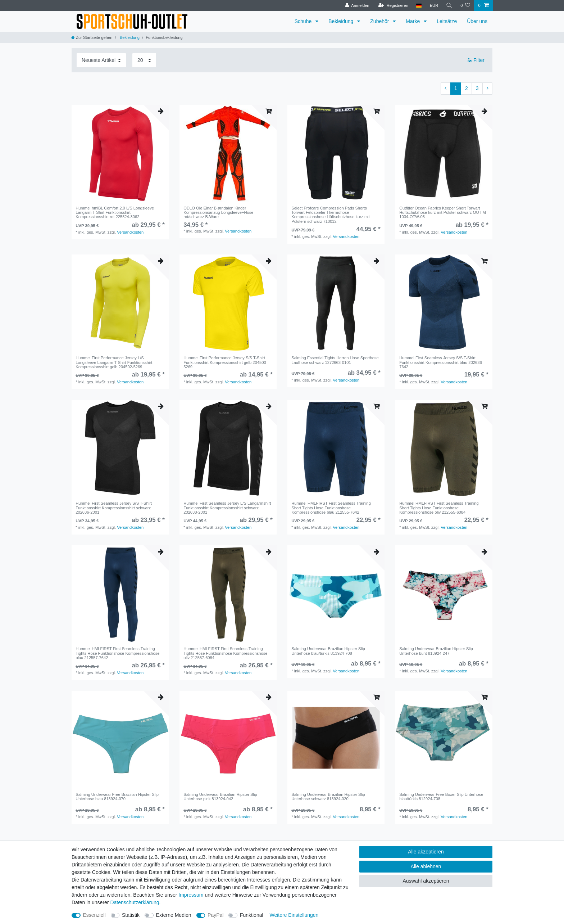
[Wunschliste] (465, 6)
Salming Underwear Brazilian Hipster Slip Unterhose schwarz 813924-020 (328, 797)
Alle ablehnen (426, 866)
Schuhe (304, 21)
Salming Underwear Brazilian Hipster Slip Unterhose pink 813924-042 (220, 797)
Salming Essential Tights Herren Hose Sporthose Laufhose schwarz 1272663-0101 (335, 360)
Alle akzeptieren (426, 852)
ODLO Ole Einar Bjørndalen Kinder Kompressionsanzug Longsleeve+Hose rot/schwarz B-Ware (218, 213)
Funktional (252, 915)
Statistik (131, 915)
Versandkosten (130, 232)
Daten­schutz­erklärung (135, 902)
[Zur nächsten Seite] (487, 89)
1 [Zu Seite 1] (456, 88)
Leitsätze (447, 21)
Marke (413, 21)
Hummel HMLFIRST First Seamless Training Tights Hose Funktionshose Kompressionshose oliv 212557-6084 (225, 653)
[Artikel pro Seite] (144, 60)
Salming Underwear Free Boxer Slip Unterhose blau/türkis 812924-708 (441, 797)
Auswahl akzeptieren (426, 881)
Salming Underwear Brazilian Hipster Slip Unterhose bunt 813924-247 (436, 651)
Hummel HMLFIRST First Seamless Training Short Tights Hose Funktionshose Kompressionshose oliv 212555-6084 (439, 508)
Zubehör (380, 21)
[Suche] (449, 6)
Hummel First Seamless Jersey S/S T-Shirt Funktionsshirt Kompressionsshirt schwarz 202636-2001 (114, 508)
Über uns (477, 21)
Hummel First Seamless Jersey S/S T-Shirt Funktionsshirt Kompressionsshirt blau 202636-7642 (441, 362)
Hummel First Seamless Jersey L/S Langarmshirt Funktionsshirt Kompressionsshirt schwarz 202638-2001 (227, 508)
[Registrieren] (393, 6)
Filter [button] (476, 60)
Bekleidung (342, 21)
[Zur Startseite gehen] (92, 37)
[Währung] (434, 6)
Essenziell (94, 915)
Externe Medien (174, 915)
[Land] (419, 6)
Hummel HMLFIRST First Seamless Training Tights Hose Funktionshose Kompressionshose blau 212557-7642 (117, 653)
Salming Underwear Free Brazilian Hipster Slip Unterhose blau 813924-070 (117, 797)
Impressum (191, 895)
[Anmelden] (357, 6)
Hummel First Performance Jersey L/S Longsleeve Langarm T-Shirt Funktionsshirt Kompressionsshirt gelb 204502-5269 (114, 362)
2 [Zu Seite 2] (467, 88)
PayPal (215, 915)
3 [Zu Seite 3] (477, 88)
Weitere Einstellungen (294, 915)
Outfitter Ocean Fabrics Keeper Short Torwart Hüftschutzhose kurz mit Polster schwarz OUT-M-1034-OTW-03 (443, 213)
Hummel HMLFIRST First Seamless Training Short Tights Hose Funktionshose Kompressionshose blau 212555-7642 (331, 508)
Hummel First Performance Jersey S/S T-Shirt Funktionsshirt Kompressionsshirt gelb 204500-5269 (225, 362)
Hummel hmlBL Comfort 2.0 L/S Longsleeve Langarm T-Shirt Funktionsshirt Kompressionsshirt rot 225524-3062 (115, 213)
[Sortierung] (101, 60)
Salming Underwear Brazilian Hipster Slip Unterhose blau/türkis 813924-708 (328, 651)
